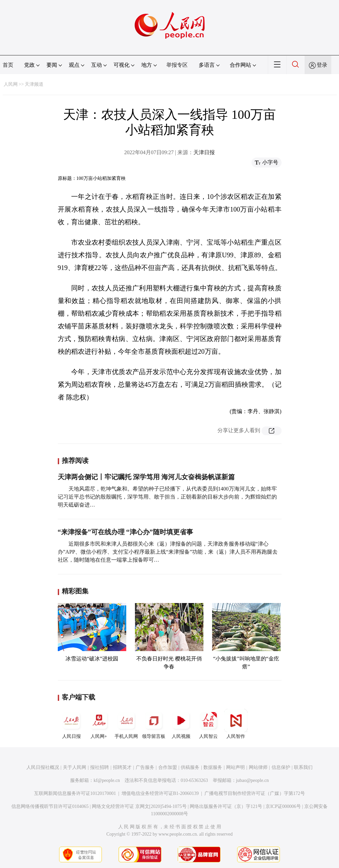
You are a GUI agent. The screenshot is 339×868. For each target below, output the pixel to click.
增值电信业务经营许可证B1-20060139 (160, 793)
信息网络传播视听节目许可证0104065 (50, 806)
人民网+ (99, 724)
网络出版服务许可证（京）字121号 (226, 806)
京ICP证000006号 (283, 806)
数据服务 (213, 767)
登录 (322, 65)
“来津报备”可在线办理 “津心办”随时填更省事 (125, 532)
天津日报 (204, 152)
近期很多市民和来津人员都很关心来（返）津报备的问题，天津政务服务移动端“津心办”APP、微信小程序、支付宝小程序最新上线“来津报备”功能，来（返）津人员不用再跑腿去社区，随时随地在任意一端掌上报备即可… (168, 552)
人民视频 (181, 724)
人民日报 (71, 724)
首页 (8, 65)
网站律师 (258, 767)
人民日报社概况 (43, 767)
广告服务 (145, 767)
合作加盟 (168, 767)
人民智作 (236, 724)
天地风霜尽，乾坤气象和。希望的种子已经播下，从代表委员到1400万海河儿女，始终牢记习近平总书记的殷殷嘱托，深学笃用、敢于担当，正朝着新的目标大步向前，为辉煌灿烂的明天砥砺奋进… (167, 497)
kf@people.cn (107, 780)
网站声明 (235, 767)
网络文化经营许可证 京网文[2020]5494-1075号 (139, 806)
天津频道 (34, 84)
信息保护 (281, 767)
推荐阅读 (75, 461)
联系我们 (303, 767)
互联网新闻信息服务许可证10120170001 (75, 793)
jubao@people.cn (252, 780)
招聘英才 (122, 767)
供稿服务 (190, 767)
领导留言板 (154, 724)
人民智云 (208, 724)
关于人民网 (74, 767)
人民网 (11, 84)
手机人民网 (126, 724)
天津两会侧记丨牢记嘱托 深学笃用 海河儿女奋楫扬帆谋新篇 (146, 477)
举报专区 (177, 65)
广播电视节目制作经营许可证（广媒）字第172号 (255, 793)
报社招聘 (100, 767)
